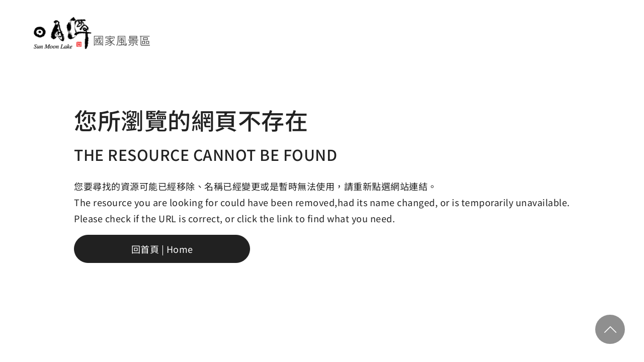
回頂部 (610, 329)
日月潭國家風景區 (91, 33)
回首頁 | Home (162, 249)
